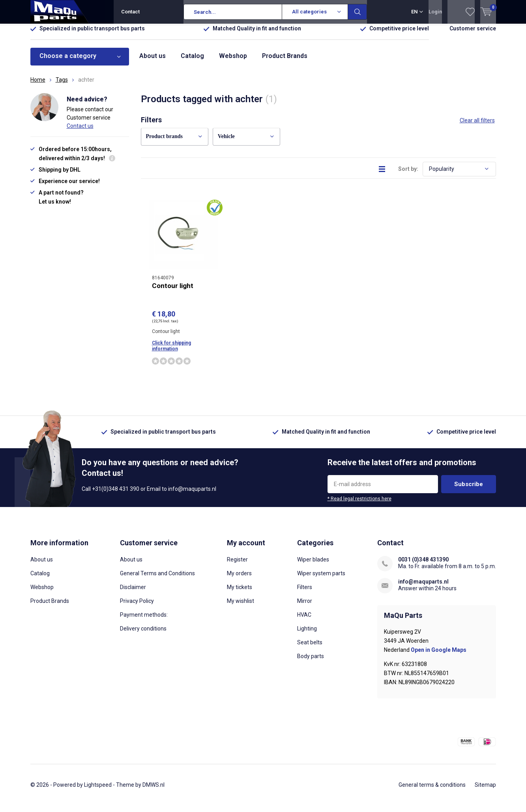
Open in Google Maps (439, 656)
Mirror (305, 607)
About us (153, 62)
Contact (130, 12)
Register (237, 565)
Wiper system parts (321, 579)
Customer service (473, 34)
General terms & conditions (432, 791)
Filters (305, 593)
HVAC (304, 621)
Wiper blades (313, 565)
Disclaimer (133, 593)
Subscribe (469, 490)
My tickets (240, 593)
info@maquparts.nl (423, 587)
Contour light (173, 291)
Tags (62, 86)
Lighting (307, 634)
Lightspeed (98, 791)
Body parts (311, 662)
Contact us (80, 131)
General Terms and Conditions (157, 579)
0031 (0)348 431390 (423, 565)
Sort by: (408, 174)
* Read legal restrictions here (359, 505)
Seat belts (310, 648)
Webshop (233, 62)
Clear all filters (477, 126)
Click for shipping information (171, 352)
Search (358, 12)
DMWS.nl (153, 791)
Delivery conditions (143, 634)
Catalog (192, 62)
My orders (239, 579)
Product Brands (285, 62)
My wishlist (241, 607)
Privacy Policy (137, 607)
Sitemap (485, 791)
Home (38, 86)
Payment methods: (144, 621)
